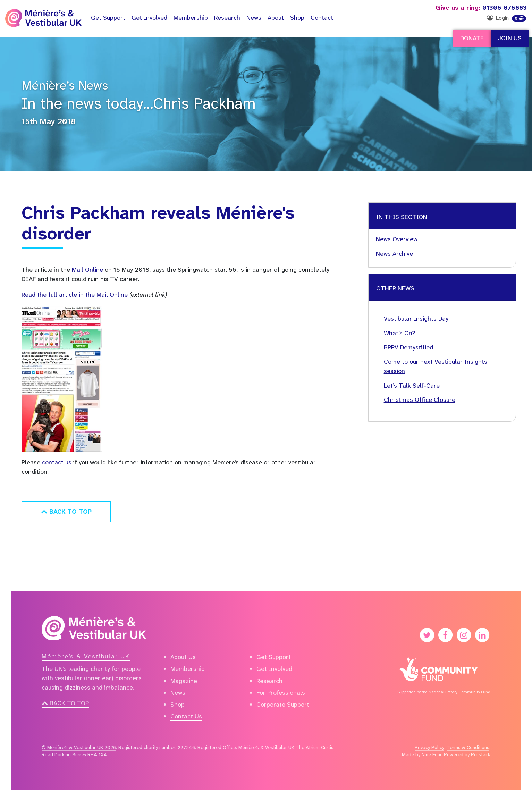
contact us (57, 462)
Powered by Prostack (467, 754)
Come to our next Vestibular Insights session (436, 366)
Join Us (510, 38)
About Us (183, 657)
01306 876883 (481, 8)
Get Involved (149, 18)
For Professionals (281, 693)
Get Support (274, 657)
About (276, 18)
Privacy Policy (429, 747)
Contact (322, 18)
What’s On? (399, 333)
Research (227, 18)
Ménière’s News (65, 85)
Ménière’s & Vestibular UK (86, 656)
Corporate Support (283, 705)
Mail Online (87, 270)
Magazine (184, 681)
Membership (191, 18)
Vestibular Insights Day (416, 319)
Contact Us (186, 716)
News (254, 18)
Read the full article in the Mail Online (75, 295)
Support (108, 18)
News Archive (394, 254)
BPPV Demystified (408, 347)
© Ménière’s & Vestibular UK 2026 (79, 747)
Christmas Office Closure (420, 400)
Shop (297, 18)
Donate (472, 38)
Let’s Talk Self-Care (412, 386)
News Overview (397, 239)
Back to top (65, 703)
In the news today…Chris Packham (139, 103)
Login (502, 18)
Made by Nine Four (422, 754)
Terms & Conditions (468, 747)
